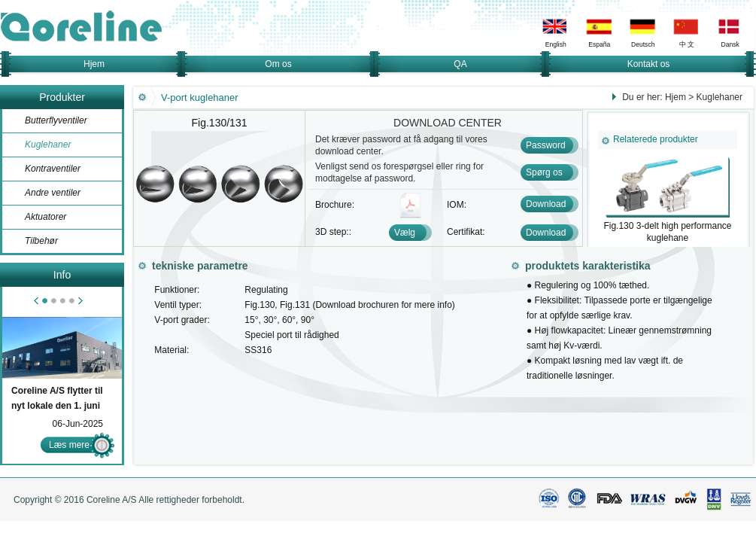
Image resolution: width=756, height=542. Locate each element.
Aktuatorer (46, 217)
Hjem (94, 64)
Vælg (405, 233)
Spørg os (544, 172)
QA (460, 64)
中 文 (686, 44)
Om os (278, 64)
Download (546, 204)
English (556, 44)
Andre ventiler (53, 193)
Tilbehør (41, 241)
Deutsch (643, 44)
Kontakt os (649, 64)
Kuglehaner (48, 145)
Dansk (730, 44)
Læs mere (69, 445)
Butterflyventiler (56, 120)
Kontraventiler (53, 169)
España (599, 44)
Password (546, 145)
